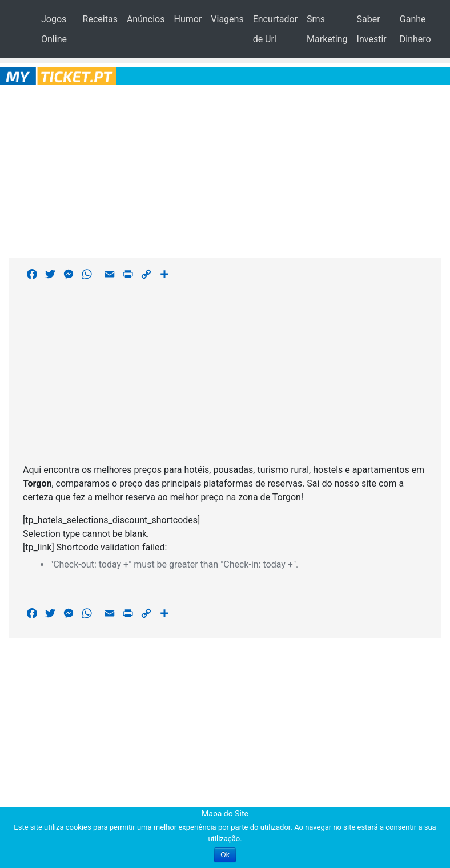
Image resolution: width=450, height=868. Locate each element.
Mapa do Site (225, 814)
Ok (225, 855)
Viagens (227, 19)
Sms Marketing (327, 29)
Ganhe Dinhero (415, 29)
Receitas (100, 19)
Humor (188, 19)
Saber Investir (372, 29)
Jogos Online (54, 29)
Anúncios (146, 19)
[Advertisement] (225, 169)
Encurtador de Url (275, 29)
